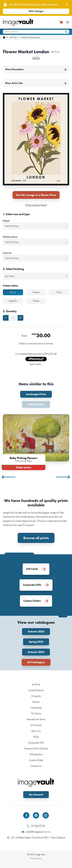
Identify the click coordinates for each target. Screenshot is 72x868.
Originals (36, 696)
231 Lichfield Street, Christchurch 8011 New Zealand (36, 838)
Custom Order (36, 760)
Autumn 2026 (36, 631)
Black (13, 292)
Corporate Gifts (36, 743)
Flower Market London (31, 37)
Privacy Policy (36, 858)
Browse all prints (36, 538)
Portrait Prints (36, 404)
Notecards (36, 708)
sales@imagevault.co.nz (36, 832)
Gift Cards (36, 725)
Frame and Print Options (36, 748)
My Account (36, 795)
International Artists (36, 719)
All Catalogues (36, 662)
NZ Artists (36, 713)
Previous (9, 477)
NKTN (36, 58)
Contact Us (36, 766)
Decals (36, 702)
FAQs (36, 737)
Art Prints (13, 37)
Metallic (13, 301)
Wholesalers (36, 754)
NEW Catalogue (36, 11)
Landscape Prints (36, 394)
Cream (36, 292)
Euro (59, 292)
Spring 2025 (36, 642)
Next (63, 477)
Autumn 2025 (36, 652)
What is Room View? (36, 205)
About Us (36, 731)
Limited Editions (36, 690)
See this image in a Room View (36, 195)
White (36, 301)
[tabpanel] (36, 442)
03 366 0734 (36, 826)
